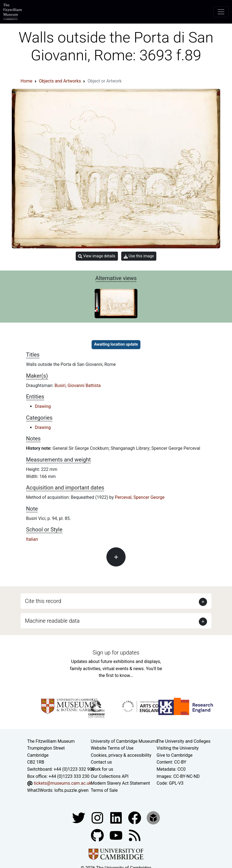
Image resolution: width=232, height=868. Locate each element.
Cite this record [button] (43, 601)
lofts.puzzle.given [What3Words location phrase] (71, 790)
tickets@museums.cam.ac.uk (63, 783)
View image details (97, 256)
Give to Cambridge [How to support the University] (175, 755)
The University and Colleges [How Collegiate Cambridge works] (183, 741)
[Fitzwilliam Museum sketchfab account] (153, 818)
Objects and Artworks (60, 81)
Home (26, 81)
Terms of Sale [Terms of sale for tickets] (104, 790)
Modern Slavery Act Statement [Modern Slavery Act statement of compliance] (120, 783)
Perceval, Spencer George (140, 497)
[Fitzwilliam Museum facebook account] (117, 818)
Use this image (139, 256)
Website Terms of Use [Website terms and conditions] (112, 748)
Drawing (43, 406)
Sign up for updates (116, 653)
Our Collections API (110, 776)
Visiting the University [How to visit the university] (178, 748)
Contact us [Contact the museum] (101, 762)
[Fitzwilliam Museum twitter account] (79, 818)
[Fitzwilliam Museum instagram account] (98, 818)
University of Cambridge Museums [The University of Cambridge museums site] (124, 741)
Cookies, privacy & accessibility (121, 755)
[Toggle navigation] (221, 12)
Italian (32, 539)
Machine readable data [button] (52, 621)
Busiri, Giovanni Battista (78, 385)
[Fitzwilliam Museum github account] (98, 835)
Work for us (102, 769)
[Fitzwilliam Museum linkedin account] (135, 818)
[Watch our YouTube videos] (117, 835)
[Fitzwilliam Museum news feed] (135, 835)
